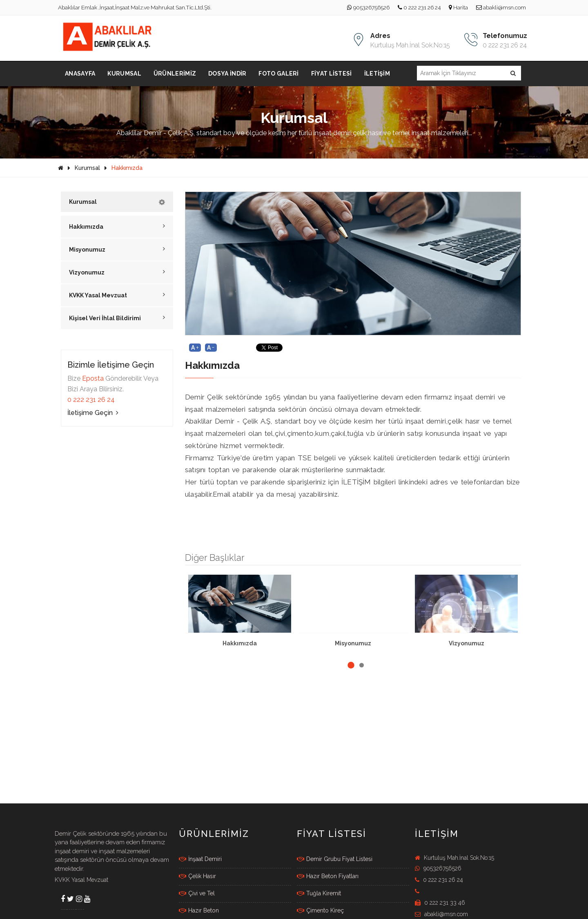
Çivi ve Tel (197, 893)
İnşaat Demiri (200, 859)
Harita (458, 7)
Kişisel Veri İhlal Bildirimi (117, 318)
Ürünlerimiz (175, 74)
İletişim (377, 74)
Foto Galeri (278, 74)
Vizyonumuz (117, 272)
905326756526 (368, 7)
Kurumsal (124, 74)
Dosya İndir (227, 74)
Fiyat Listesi (332, 74)
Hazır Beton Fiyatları (328, 876)
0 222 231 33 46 (440, 903)
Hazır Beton (199, 910)
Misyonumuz (117, 249)
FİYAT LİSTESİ (332, 834)
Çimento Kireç (320, 910)
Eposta (93, 378)
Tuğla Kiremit (319, 893)
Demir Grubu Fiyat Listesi (335, 859)
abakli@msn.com (501, 7)
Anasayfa (80, 74)
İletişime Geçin (93, 413)
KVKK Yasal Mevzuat (117, 295)
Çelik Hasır (197, 876)
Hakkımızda (127, 168)
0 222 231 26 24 (419, 7)
